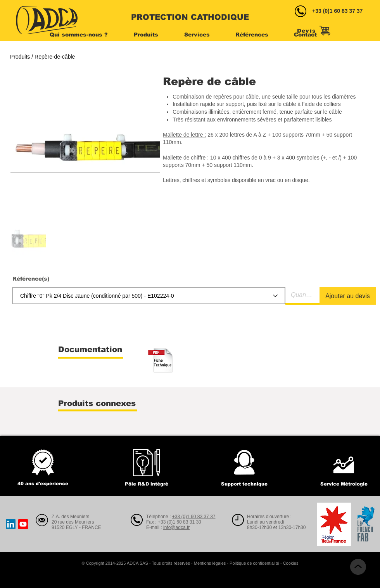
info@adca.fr (176, 527)
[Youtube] (23, 524)
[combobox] (149, 296)
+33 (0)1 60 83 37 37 (337, 11)
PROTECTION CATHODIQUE (190, 17)
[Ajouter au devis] (348, 296)
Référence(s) (31, 279)
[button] (86, 35)
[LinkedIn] (11, 524)
